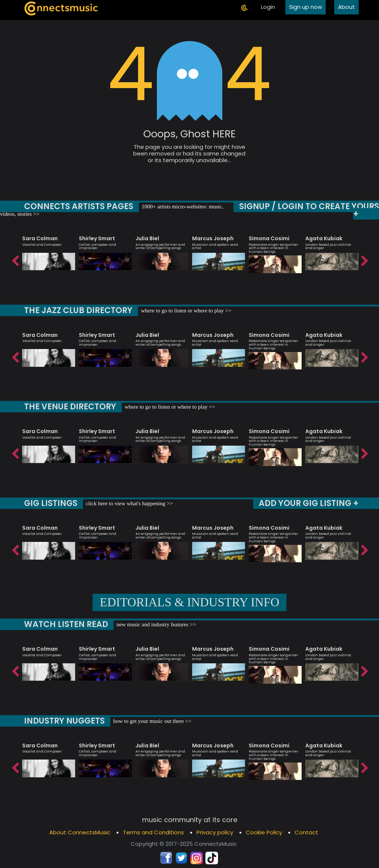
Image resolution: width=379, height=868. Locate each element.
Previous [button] (15, 259)
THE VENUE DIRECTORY (71, 407)
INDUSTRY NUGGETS (64, 721)
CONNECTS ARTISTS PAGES (76, 206)
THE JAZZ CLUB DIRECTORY (78, 310)
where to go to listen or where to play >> (186, 311)
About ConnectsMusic (80, 832)
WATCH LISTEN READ (65, 624)
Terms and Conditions (153, 832)
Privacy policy (215, 832)
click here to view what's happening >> (128, 503)
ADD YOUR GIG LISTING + (309, 503)
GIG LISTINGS (50, 503)
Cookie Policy (264, 832)
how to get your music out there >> (151, 721)
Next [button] (364, 259)
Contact (306, 832)
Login (268, 7)
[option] (49, 250)
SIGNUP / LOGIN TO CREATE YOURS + (311, 210)
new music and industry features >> (154, 624)
